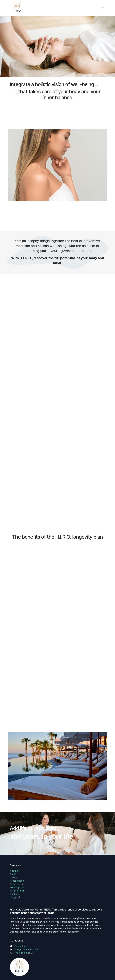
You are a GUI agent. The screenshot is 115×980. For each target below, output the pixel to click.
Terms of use (17, 891)
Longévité (15, 897)
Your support (17, 887)
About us (15, 871)
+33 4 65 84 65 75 (24, 953)
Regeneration (17, 881)
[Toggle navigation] (102, 8)
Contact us (16, 894)
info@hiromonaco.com (27, 949)
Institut (13, 877)
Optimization (16, 884)
